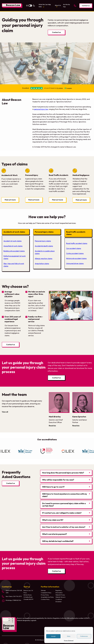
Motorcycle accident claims (76, 258)
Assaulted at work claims (13, 246)
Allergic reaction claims (44, 259)
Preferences (84, 636)
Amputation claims (42, 264)
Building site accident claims (14, 251)
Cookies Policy (45, 599)
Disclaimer (59, 602)
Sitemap (43, 590)
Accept (53, 636)
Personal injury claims (43, 241)
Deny (69, 636)
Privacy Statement (69, 641)
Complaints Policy (46, 593)
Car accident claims (74, 248)
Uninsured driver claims (75, 263)
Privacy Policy (45, 595)
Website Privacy (60, 595)
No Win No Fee (67, 6)
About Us (58, 5)
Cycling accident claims (75, 253)
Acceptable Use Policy (47, 597)
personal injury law (41, 109)
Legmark (33, 620)
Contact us (86, 6)
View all (5, 412)
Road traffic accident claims (77, 243)
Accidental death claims (44, 246)
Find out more (10, 200)
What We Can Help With (45, 6)
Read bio (52, 426)
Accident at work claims (13, 241)
